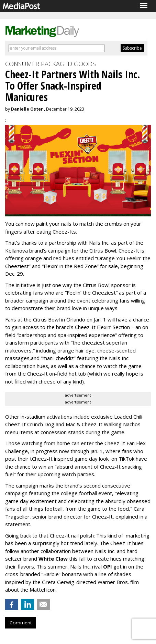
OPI (108, 566)
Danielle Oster (27, 109)
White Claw (54, 559)
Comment (21, 623)
